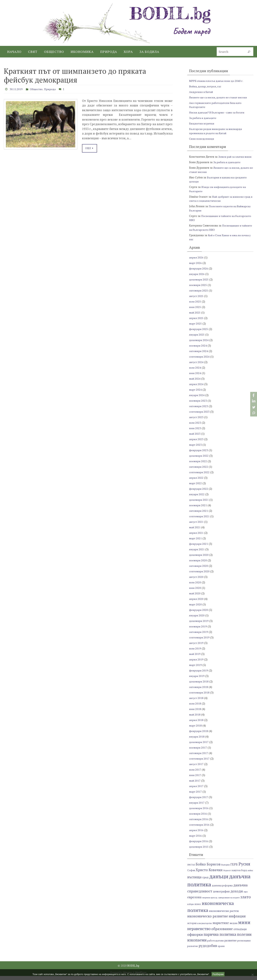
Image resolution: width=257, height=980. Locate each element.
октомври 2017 (199, 757)
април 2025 (197, 322)
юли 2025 (195, 305)
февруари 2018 (199, 735)
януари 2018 (197, 740)
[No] (252, 975)
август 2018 (197, 702)
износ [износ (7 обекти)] (198, 908)
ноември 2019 (198, 630)
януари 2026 (197, 278)
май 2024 (195, 383)
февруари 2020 (199, 614)
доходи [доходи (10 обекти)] (237, 895)
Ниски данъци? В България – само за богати (219, 112)
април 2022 (197, 482)
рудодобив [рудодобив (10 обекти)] (208, 950)
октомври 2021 (199, 515)
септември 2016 (200, 829)
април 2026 (197, 261)
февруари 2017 (199, 801)
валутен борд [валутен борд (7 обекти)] (239, 874)
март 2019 (196, 669)
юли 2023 (195, 427)
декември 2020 (199, 559)
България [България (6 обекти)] (225, 869)
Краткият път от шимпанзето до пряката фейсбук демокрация (75, 75)
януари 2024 (197, 399)
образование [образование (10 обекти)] (222, 933)
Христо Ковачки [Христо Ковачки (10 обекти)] (209, 874)
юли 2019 (195, 652)
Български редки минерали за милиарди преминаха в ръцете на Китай (217, 131)
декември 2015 (199, 851)
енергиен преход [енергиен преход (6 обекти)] (210, 902)
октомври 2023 (199, 410)
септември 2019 (200, 641)
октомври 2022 (199, 471)
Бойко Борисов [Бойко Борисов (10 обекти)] (208, 868)
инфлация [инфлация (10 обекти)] (237, 920)
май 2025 (195, 316)
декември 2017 (199, 746)
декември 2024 (199, 344)
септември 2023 (200, 416)
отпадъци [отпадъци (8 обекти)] (240, 933)
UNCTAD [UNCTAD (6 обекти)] (191, 869)
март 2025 (196, 327)
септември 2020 (200, 575)
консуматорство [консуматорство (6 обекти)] (205, 927)
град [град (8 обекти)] (205, 881)
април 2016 (197, 834)
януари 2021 (197, 553)
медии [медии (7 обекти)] (234, 927)
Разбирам (218, 974)
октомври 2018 (199, 691)
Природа (54, 89)
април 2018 (197, 724)
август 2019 (197, 647)
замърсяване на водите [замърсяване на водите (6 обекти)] (229, 902)
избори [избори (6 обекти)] (191, 908)
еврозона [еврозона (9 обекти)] (194, 901)
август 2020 (197, 581)
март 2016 (196, 840)
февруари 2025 (199, 333)
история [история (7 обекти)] (192, 927)
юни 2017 (195, 779)
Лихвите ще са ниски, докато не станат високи (220, 97)
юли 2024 (195, 372)
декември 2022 (199, 460)
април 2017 (197, 790)
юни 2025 (195, 311)
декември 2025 (199, 283)
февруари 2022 (199, 493)
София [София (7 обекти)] (191, 874)
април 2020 (197, 603)
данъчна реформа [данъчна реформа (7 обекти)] (222, 890)
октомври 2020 (199, 570)
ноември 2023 (198, 405)
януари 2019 (197, 680)
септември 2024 (200, 361)
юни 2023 (195, 432)
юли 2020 (195, 586)
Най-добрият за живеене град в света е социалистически (221, 203)
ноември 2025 (198, 289)
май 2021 (195, 531)
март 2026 (196, 267)
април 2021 (197, 537)
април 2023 (197, 443)
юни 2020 (195, 592)
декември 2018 (199, 685)
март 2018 (196, 729)
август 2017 (197, 768)
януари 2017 (197, 807)
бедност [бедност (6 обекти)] (227, 874)
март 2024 (196, 394)
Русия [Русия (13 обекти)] (244, 868)
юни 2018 (195, 713)
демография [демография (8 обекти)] (221, 896)
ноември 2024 (198, 349)
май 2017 (195, 785)
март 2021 (196, 542)
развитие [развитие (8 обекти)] (230, 945)
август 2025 (197, 300)
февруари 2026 (199, 272)
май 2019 (195, 658)
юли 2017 (195, 774)
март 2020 (196, 608)
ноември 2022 (198, 465)
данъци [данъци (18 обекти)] (219, 881)
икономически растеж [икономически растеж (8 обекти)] (224, 915)
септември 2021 (200, 520)
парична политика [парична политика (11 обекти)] (220, 939)
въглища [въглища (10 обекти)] (194, 881)
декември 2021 (199, 504)
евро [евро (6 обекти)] (246, 896)
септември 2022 (200, 476)
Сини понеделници (203, 139)
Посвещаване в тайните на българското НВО (216, 232)
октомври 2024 (199, 355)
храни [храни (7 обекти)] (221, 950)
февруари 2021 (199, 548)
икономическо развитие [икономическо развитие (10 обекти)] (208, 920)
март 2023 (196, 449)
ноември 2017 (198, 751)
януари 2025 (197, 338)
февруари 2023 (199, 454)
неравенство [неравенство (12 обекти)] (199, 933)
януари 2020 (197, 619)
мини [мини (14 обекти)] (244, 926)
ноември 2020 (198, 564)
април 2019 (197, 663)
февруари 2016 (199, 845)
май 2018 (195, 718)
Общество (39, 89)
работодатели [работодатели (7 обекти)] (215, 945)
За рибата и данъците (204, 118)
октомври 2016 (199, 823)
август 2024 (197, 366)
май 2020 (195, 597)
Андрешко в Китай (202, 92)
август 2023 (197, 421)
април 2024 (197, 388)
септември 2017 (200, 762)
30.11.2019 (17, 89)
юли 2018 (195, 707)
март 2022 (196, 487)
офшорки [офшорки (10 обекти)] (195, 939)
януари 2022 (197, 498)
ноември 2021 (198, 509)
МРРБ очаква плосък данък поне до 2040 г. (218, 81)
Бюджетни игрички (202, 123)
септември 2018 (200, 696)
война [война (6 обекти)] (250, 874)
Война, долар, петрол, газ (206, 86)
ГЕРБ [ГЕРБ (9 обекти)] (234, 868)
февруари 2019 (199, 674)
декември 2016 (199, 812)
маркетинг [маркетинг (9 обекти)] (221, 927)
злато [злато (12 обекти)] (246, 901)
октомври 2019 (199, 636)
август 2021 (197, 526)
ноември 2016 (198, 818)
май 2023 (195, 438)
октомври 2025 (199, 294)
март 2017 (196, 796)
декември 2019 (199, 625)
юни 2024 (195, 377)
